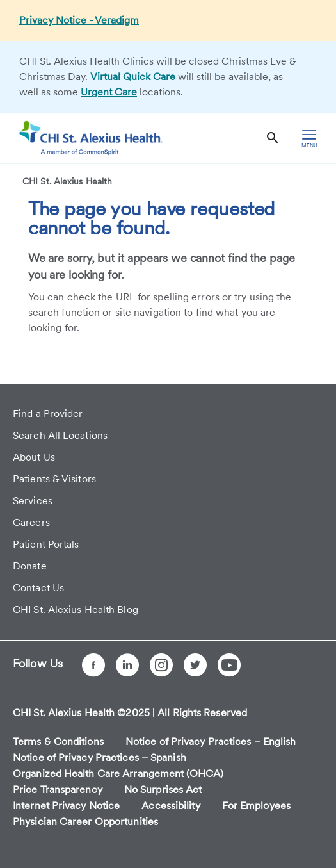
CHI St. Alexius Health (67, 181)
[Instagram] (161, 665)
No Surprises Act (163, 790)
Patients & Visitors (54, 479)
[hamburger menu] (309, 138)
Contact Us (38, 588)
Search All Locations (60, 435)
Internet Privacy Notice (66, 806)
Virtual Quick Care (133, 77)
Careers (31, 522)
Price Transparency (58, 790)
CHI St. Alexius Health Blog (76, 610)
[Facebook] (93, 665)
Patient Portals (46, 544)
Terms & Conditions (58, 741)
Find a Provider (48, 414)
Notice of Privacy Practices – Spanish (100, 757)
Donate (30, 566)
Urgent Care (109, 92)
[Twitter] (195, 665)
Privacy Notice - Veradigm (79, 20)
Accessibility (171, 806)
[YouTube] (229, 665)
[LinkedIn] (127, 665)
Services (33, 501)
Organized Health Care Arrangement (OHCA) (118, 774)
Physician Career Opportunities (85, 822)
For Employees (256, 806)
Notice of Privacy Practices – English (211, 741)
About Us (34, 457)
